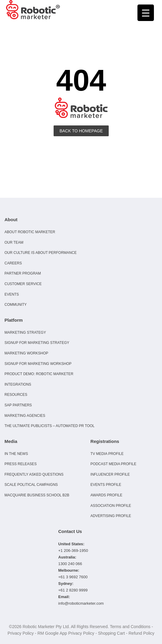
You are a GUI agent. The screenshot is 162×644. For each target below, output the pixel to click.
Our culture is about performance (41, 253)
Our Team (14, 242)
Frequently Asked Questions (34, 474)
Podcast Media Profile (113, 464)
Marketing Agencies (25, 416)
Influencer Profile (110, 474)
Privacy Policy (21, 633)
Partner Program (23, 273)
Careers (13, 263)
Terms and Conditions (130, 627)
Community (16, 305)
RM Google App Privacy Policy (66, 633)
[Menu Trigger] (146, 13)
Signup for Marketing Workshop (38, 364)
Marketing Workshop (26, 353)
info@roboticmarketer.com (81, 603)
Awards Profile (106, 495)
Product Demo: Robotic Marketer (39, 374)
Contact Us (70, 531)
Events (12, 294)
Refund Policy (141, 633)
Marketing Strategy (25, 333)
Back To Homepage (81, 131)
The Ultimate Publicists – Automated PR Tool (50, 426)
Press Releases (21, 464)
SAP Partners (18, 405)
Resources (16, 395)
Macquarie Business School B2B (37, 495)
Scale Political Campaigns (31, 485)
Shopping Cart (111, 633)
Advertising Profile (111, 516)
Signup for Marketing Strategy (37, 343)
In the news (16, 454)
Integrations (18, 384)
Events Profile (106, 485)
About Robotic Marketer (30, 232)
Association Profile (111, 506)
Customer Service (23, 284)
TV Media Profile (107, 454)
